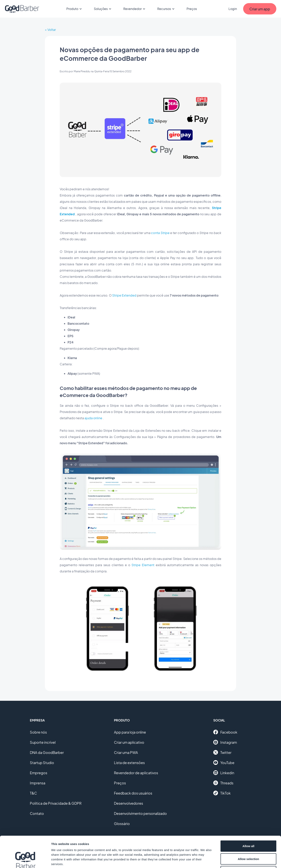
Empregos (39, 773)
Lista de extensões (129, 763)
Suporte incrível (43, 742)
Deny (249, 842)
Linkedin (224, 773)
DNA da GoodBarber (47, 752)
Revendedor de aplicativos (136, 773)
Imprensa (38, 783)
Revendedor (135, 9)
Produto (75, 9)
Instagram (225, 742)
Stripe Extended (124, 295)
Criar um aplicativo (129, 742)
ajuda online (93, 418)
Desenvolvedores (128, 803)
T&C (33, 793)
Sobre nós (38, 732)
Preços (192, 9)
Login (233, 9)
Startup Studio (42, 763)
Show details (205, 860)
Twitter (222, 752)
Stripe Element (143, 565)
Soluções (103, 9)
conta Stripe (160, 233)
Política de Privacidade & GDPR (56, 803)
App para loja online (130, 732)
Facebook (225, 732)
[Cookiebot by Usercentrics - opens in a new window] (25, 860)
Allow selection (248, 830)
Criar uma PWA (126, 752)
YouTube (224, 763)
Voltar (52, 30)
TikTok (222, 793)
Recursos (166, 9)
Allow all (249, 817)
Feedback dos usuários (133, 793)
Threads (223, 783)
